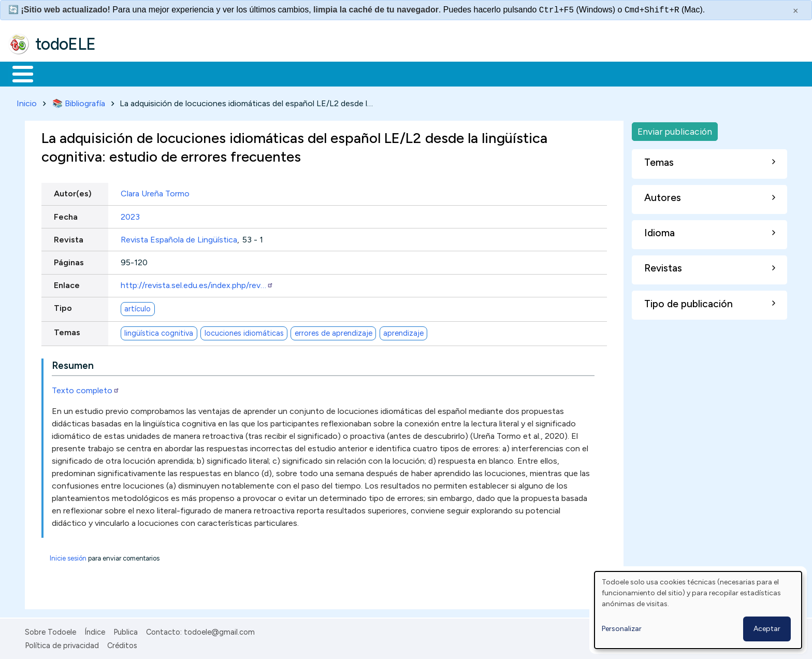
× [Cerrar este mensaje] (796, 11)
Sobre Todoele (50, 630)
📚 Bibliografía (79, 101)
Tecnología (310, 73)
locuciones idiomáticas (244, 331)
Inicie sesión (68, 556)
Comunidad (379, 73)
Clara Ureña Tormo (155, 192)
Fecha (66, 215)
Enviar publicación (675, 129)
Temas (67, 331)
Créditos (122, 644)
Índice (95, 630)
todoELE (66, 44)
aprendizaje (403, 331)
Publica (126, 630)
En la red (245, 73)
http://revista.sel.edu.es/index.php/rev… (197, 284)
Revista (69, 238)
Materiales (58, 73)
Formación (125, 73)
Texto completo (86, 388)
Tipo (63, 306)
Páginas (69, 260)
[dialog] (698, 610)
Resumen (73, 363)
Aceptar (767, 629)
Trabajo (187, 73)
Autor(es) (73, 192)
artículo (137, 307)
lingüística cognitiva (159, 331)
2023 (130, 215)
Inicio (17, 73)
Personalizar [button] (622, 629)
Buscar (425, 73)
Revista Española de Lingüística (179, 238)
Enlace (67, 284)
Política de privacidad (62, 644)
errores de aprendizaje (334, 331)
